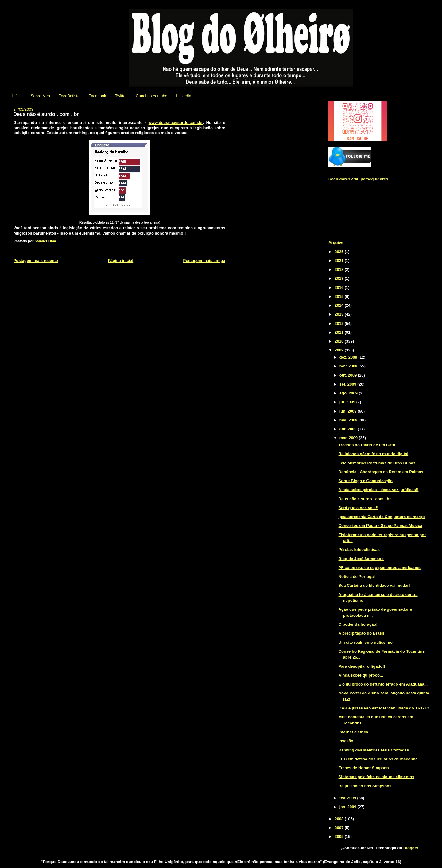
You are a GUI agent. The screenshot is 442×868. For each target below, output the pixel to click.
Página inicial (120, 261)
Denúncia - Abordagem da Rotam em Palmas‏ (381, 472)
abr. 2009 (349, 429)
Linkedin (184, 96)
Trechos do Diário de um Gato (367, 445)
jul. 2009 (348, 402)
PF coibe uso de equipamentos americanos (380, 568)
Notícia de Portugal (357, 576)
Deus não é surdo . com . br (365, 499)
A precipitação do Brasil (361, 633)
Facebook (97, 96)
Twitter (121, 96)
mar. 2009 (349, 438)
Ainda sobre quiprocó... (361, 675)
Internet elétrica (353, 732)
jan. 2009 (349, 807)
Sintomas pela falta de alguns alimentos (376, 777)
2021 (340, 261)
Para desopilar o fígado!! (362, 666)
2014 (340, 305)
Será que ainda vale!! (359, 508)
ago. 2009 (349, 393)
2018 (340, 269)
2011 (340, 332)
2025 (340, 252)
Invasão (346, 741)
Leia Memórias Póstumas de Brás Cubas (377, 463)
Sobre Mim (40, 96)
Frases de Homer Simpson (364, 768)
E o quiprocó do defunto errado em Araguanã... (383, 684)
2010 (340, 341)
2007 (340, 828)
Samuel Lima (45, 241)
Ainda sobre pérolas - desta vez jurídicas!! (379, 490)
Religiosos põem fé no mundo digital (374, 454)
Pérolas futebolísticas (359, 549)
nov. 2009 (349, 366)
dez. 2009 (349, 357)
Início (17, 96)
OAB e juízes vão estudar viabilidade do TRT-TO (384, 708)
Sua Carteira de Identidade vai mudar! (374, 585)
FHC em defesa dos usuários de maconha (378, 759)
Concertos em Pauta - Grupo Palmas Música (380, 526)
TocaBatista (69, 96)
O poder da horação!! (359, 624)
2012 (340, 323)
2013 (340, 314)
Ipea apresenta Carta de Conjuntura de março (382, 517)
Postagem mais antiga (204, 261)
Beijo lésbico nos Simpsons (365, 786)
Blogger (411, 848)
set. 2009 (349, 384)
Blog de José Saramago (361, 559)
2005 (340, 837)
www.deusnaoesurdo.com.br (176, 123)
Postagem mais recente (36, 261)
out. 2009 (349, 375)
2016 (340, 288)
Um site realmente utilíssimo (366, 642)
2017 (340, 278)
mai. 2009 (349, 420)
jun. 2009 (349, 411)
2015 (340, 296)
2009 (340, 350)
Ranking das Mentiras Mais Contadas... (376, 750)
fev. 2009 (348, 798)
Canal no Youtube (151, 96)
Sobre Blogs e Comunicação (366, 481)
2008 (340, 819)
